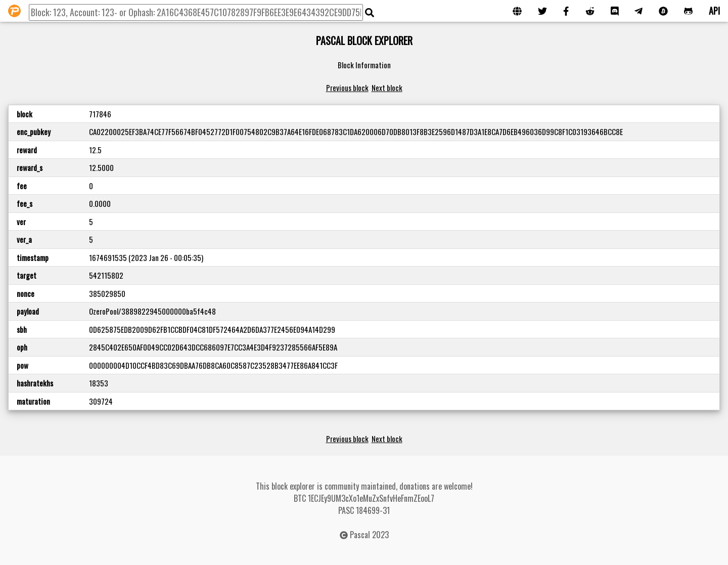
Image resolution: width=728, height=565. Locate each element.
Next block (387, 88)
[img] (370, 13)
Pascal (360, 535)
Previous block (347, 88)
